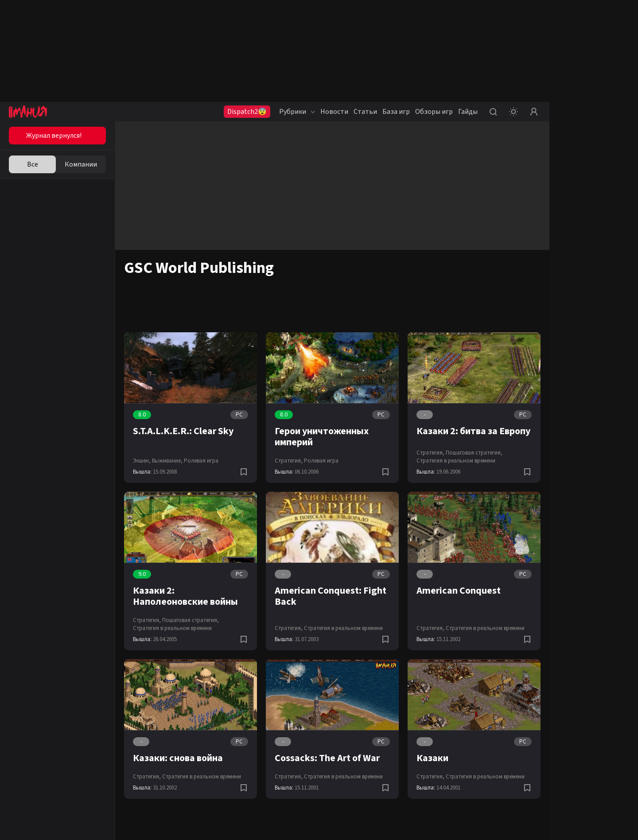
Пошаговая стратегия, (474, 453)
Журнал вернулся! (54, 136)
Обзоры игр (434, 112)
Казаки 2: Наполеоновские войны (185, 596)
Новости (334, 112)
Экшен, (142, 461)
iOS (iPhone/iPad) (421, 292)
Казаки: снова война (178, 758)
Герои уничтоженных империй (322, 437)
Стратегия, (289, 461)
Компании (81, 164)
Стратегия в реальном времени (456, 461)
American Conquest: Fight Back (331, 596)
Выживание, (167, 461)
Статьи (365, 112)
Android (385, 292)
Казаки (432, 758)
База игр (396, 112)
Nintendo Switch (469, 292)
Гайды (468, 112)
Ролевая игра (201, 461)
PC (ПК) (306, 292)
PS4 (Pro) (331, 292)
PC (239, 415)
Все (33, 164)
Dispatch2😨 (247, 112)
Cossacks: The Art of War (327, 758)
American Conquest (459, 591)
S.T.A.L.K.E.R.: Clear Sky (183, 431)
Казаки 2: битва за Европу (473, 431)
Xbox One (359, 292)
